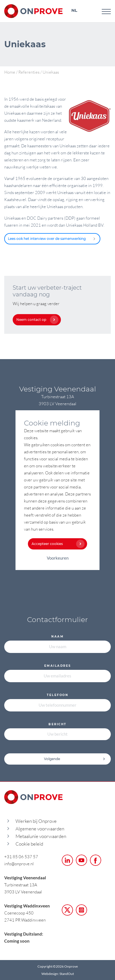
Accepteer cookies (57, 544)
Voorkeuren (58, 558)
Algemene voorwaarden (40, 829)
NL (74, 10)
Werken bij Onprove (36, 821)
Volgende (75, 759)
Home (10, 72)
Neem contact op (36, 320)
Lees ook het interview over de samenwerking (52, 239)
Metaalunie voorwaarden (41, 836)
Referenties (29, 72)
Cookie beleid (29, 844)
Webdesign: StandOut (58, 974)
